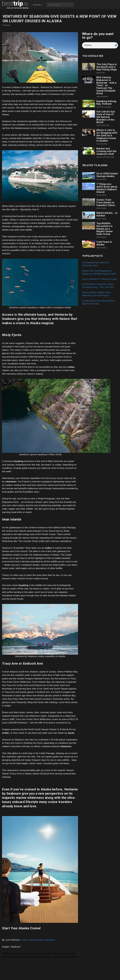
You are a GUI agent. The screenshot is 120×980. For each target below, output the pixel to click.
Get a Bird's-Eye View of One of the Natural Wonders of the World (106, 117)
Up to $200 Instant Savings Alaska (107, 175)
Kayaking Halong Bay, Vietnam (106, 103)
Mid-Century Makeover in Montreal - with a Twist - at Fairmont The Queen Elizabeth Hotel (106, 85)
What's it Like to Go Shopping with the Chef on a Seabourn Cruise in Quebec (107, 135)
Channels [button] (38, 5)
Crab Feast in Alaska (104, 243)
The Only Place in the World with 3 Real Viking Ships (107, 67)
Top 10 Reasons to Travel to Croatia (99, 279)
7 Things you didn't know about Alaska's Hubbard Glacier (107, 188)
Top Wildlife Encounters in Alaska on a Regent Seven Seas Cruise (104, 229)
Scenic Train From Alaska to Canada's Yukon (106, 202)
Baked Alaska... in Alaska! (107, 214)
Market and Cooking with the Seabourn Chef (106, 151)
